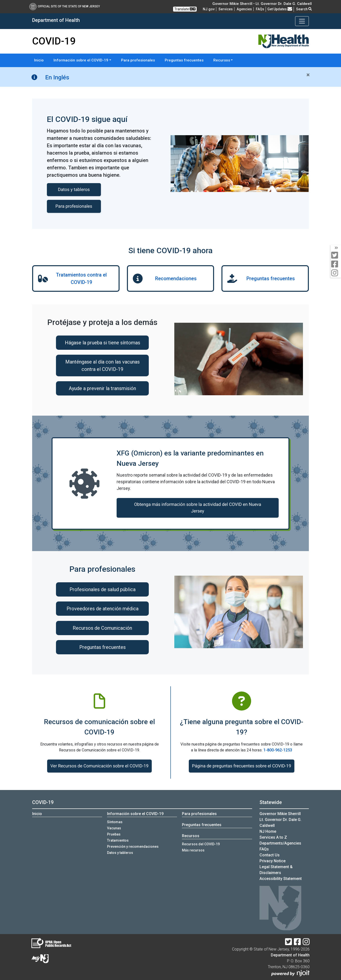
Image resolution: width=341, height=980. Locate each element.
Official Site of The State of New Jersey (65, 6)
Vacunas (114, 828)
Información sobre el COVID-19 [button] (81, 60)
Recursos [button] (222, 60)
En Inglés (57, 77)
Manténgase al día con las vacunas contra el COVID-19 (102, 366)
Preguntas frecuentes (184, 60)
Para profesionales (138, 60)
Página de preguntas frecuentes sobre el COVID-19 (242, 766)
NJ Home (268, 831)
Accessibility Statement (281, 879)
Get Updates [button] (280, 9)
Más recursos (193, 850)
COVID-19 (43, 802)
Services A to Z (273, 837)
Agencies (244, 9)
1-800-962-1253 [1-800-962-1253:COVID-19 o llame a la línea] (278, 750)
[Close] (308, 75)
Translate (185, 9)
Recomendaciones (176, 278)
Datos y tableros (120, 853)
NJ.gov (209, 9)
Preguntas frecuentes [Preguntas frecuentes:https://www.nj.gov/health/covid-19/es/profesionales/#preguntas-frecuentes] (102, 647)
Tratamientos (118, 840)
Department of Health (290, 955)
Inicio (39, 60)
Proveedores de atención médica (102, 609)
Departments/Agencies (280, 843)
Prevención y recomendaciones (133, 847)
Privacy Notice (273, 861)
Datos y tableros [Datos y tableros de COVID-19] (74, 190)
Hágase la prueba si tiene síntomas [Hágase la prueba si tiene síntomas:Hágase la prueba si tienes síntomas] (102, 343)
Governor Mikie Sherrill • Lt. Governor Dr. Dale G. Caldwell (262, 4)
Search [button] (304, 9)
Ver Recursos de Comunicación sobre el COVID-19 (99, 766)
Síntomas (115, 822)
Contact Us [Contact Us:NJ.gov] (270, 855)
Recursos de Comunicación (102, 628)
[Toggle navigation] (302, 21)
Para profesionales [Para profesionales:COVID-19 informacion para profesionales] (74, 206)
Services (226, 9)
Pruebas (114, 834)
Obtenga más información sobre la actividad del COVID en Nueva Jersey (198, 508)
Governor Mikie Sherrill (280, 814)
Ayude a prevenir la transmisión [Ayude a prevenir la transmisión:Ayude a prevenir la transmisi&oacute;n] (102, 388)
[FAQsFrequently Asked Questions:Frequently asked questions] (260, 9)
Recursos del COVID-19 (201, 844)
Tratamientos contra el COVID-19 (81, 278)
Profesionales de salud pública (102, 589)
